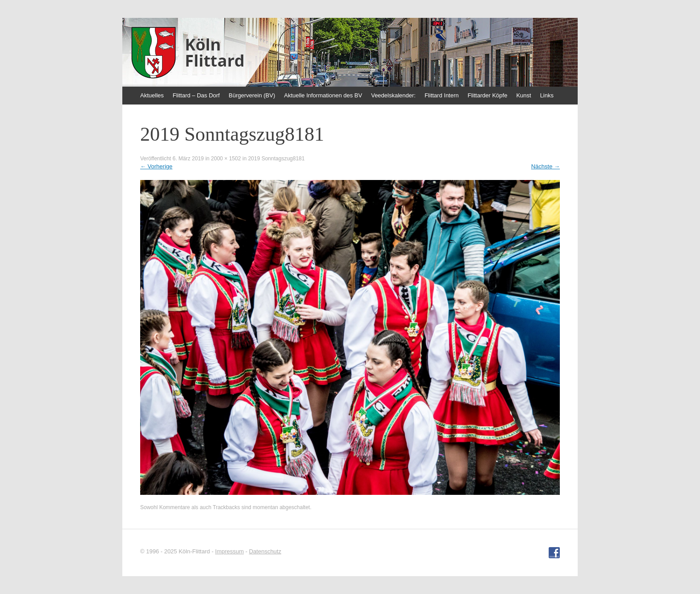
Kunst (523, 95)
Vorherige (156, 166)
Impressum (229, 551)
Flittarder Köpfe (488, 95)
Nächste (546, 166)
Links (547, 95)
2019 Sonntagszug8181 (277, 159)
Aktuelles (152, 95)
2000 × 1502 (226, 159)
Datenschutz (265, 551)
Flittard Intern (442, 95)
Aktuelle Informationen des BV (323, 95)
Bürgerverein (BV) (252, 95)
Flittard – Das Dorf (196, 95)
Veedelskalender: (393, 95)
